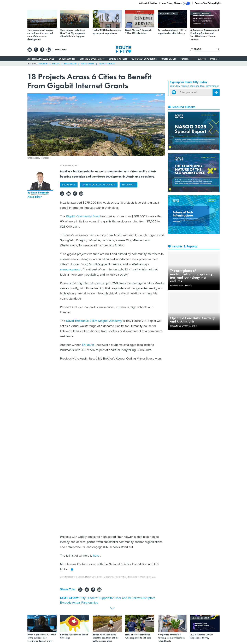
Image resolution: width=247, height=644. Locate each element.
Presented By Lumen (181, 285)
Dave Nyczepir (40, 193)
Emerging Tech (118, 59)
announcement (71, 269)
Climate (56, 64)
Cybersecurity (67, 59)
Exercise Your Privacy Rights (208, 3)
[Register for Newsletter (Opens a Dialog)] (216, 92)
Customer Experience (144, 59)
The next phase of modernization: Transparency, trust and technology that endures (192, 276)
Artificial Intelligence (41, 59)
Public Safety (169, 59)
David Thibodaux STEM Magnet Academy (94, 321)
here (96, 556)
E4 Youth (89, 345)
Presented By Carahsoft (184, 326)
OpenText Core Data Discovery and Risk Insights (193, 320)
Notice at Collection (148, 3)
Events (202, 59)
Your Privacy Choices (176, 3)
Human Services (107, 64)
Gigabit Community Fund (83, 216)
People (185, 59)
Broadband (70, 64)
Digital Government (92, 59)
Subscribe (61, 50)
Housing (43, 64)
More (215, 59)
